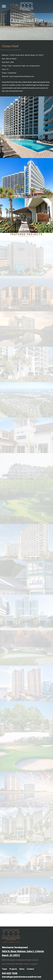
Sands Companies (31, 964)
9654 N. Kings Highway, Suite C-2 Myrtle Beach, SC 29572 (23, 953)
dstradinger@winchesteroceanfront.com (22, 977)
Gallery (26, 17)
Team (4, 969)
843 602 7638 (10, 973)
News (22, 969)
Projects (13, 969)
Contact (30, 969)
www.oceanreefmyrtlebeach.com (22, 76)
